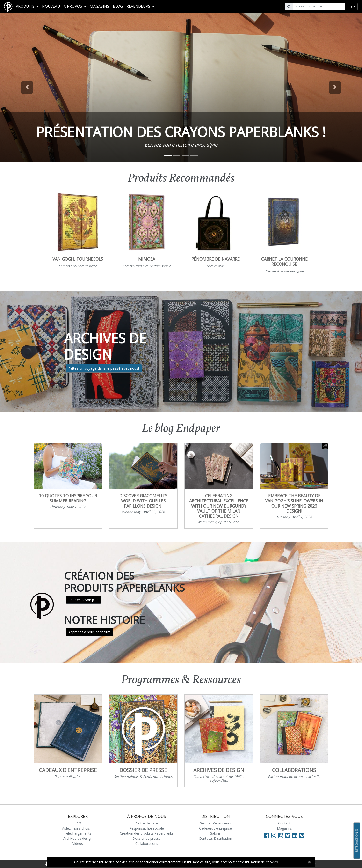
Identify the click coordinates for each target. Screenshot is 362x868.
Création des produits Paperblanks (147, 833)
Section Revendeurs (216, 823)
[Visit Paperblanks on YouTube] (282, 835)
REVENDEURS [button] (139, 6)
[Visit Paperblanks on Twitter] (289, 835)
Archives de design (78, 838)
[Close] (309, 862)
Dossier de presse (147, 838)
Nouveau (51, 6)
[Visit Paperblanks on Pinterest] (302, 835)
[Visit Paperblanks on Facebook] (267, 835)
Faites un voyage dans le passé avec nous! (104, 368)
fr (350, 7)
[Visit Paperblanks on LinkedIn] (296, 835)
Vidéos (78, 843)
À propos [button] (73, 6)
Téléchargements (78, 833)
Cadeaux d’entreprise (215, 828)
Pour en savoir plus (83, 600)
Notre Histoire (147, 823)
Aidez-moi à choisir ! (78, 828)
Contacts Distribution (215, 838)
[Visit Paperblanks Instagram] (274, 835)
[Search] (319, 7)
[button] (27, 87)
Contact (284, 823)
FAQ (78, 823)
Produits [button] (26, 6)
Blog (118, 6)
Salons (215, 833)
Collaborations (147, 843)
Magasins (99, 6)
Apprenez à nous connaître (89, 632)
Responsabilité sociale (147, 828)
